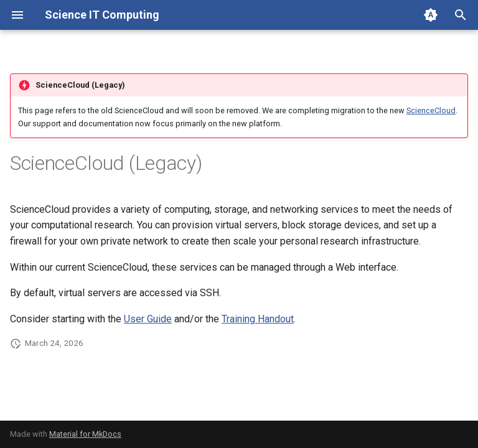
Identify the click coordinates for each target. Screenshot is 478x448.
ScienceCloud (431, 110)
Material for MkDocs (85, 434)
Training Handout (258, 319)
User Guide (148, 319)
